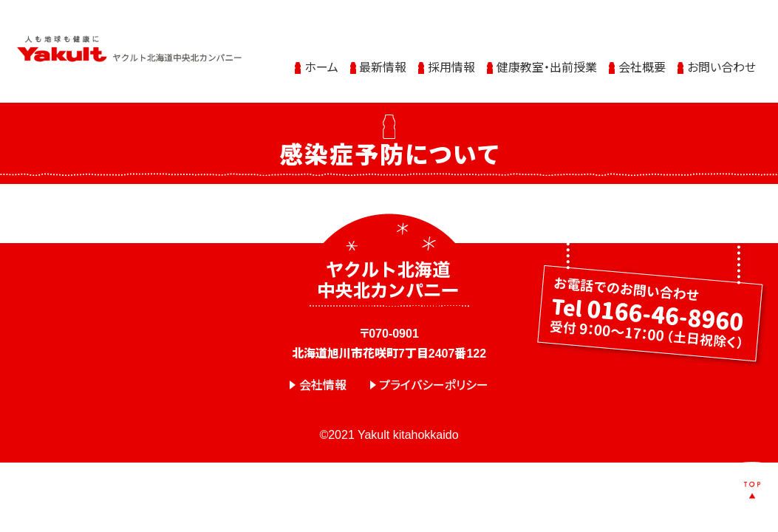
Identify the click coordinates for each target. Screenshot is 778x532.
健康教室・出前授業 (547, 60)
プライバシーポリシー (434, 385)
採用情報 (451, 60)
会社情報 (323, 385)
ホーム (321, 60)
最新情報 (383, 60)
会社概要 (642, 60)
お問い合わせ (721, 60)
